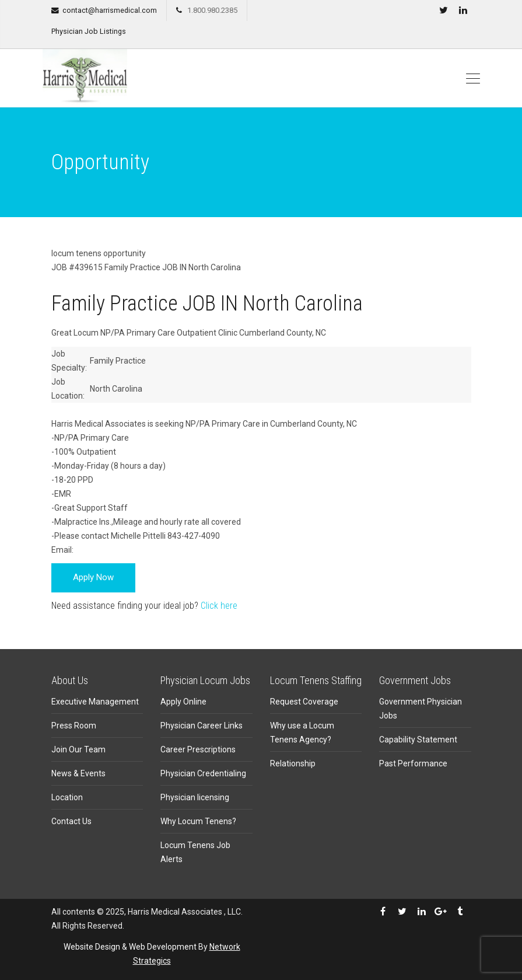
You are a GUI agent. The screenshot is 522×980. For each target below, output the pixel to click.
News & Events (78, 773)
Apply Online (183, 702)
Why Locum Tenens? (198, 821)
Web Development (163, 947)
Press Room (74, 726)
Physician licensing (195, 797)
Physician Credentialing (203, 773)
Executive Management (95, 702)
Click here (219, 606)
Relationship (293, 763)
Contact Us (71, 821)
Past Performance (413, 763)
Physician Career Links (202, 726)
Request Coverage (304, 702)
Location (67, 797)
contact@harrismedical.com (110, 10)
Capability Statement (418, 740)
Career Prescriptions (198, 749)
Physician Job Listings (89, 31)
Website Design (92, 947)
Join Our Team (78, 749)
